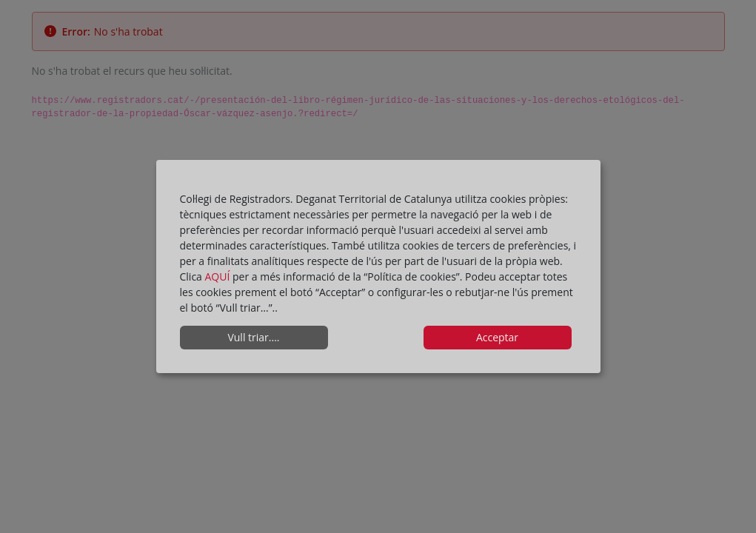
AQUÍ (219, 276)
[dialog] (378, 266)
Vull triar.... (253, 337)
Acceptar (497, 337)
